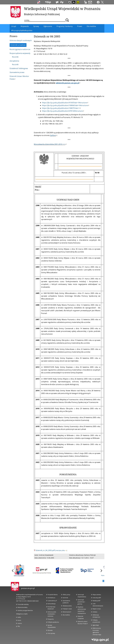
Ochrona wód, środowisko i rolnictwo (52, 614)
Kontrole (65, 598)
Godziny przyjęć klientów (25, 610)
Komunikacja (52, 604)
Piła (19, 626)
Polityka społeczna (53, 622)
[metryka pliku (61, 550)
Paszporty (51, 619)
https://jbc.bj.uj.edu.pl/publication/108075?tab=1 (61, 108)
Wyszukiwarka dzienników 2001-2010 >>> (50, 144)
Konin (19, 620)
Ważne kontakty (23, 607)
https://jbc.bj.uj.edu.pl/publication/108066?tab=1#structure (66, 105)
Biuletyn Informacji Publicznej (42, 14)
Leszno (20, 623)
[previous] (13, 571)
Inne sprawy (51, 633)
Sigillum (54, 135)
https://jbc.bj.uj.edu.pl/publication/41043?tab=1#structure (65, 103)
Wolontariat (67, 612)
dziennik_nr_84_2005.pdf (45, 550)
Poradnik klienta (53, 595)
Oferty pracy (66, 595)
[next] (101, 571)
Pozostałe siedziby (23, 604)
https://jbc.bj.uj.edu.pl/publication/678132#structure (63, 111)
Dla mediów (66, 615)
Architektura (51, 598)
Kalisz (19, 617)
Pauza (103, 581)
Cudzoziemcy (52, 601)
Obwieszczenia (67, 606)
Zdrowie (50, 630)
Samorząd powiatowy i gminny (81, 602)
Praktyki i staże (67, 609)
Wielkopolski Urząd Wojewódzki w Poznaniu (62, 9)
